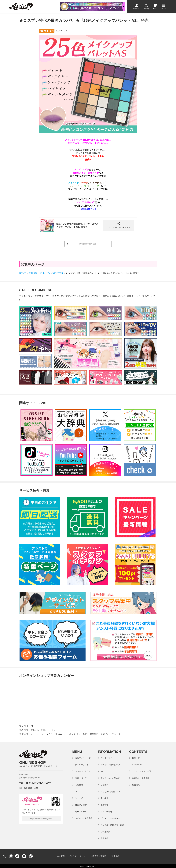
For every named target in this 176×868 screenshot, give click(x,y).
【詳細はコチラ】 (88, 209)
